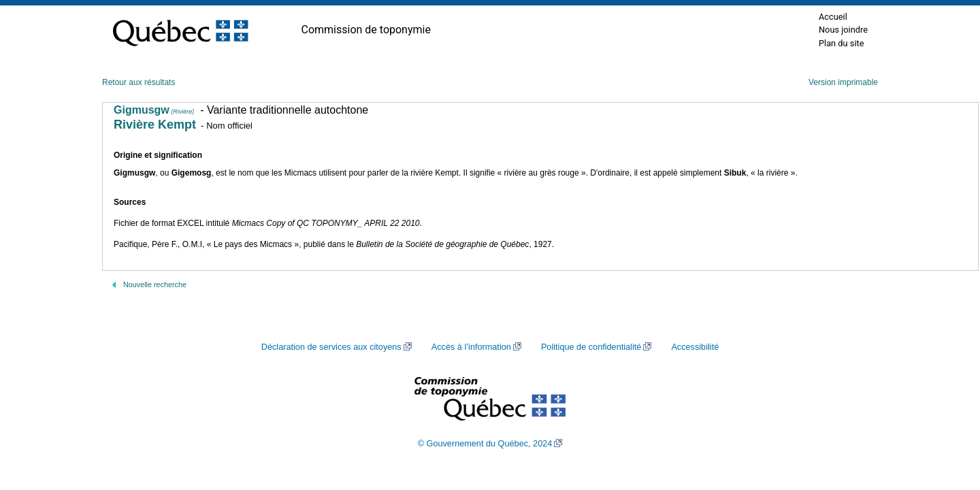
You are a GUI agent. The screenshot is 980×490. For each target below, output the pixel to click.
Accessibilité (695, 347)
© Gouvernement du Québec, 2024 (485, 444)
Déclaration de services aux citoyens (331, 347)
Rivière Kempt (155, 125)
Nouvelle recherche (155, 284)
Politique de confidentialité (591, 347)
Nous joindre (843, 30)
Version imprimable (843, 82)
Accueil (833, 17)
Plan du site (842, 43)
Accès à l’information (471, 347)
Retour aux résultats (138, 82)
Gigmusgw (154, 110)
